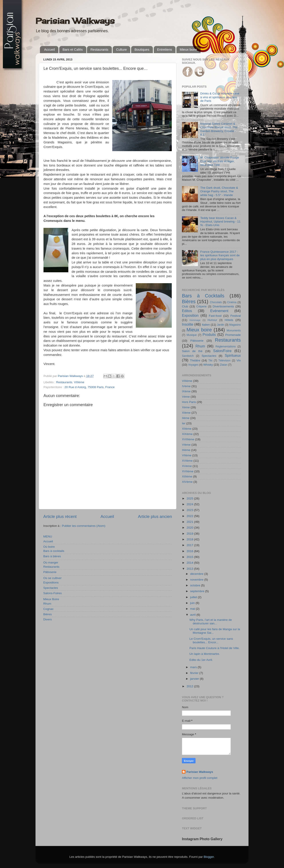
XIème (186, 413)
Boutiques (142, 49)
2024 (190, 504)
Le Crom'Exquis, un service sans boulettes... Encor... (211, 640)
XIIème (187, 429)
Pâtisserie (50, 572)
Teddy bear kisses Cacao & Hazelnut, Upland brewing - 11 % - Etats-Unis (220, 222)
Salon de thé (192, 351)
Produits (209, 335)
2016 (190, 551)
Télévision (224, 361)
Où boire (49, 547)
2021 (190, 522)
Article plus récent (60, 516)
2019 (190, 534)
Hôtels (229, 320)
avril (193, 615)
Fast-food (215, 316)
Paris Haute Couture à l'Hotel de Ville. (215, 648)
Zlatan (224, 365)
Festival (236, 316)
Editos (187, 311)
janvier (195, 679)
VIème (186, 445)
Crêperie (202, 307)
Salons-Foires (52, 593)
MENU (48, 536)
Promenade (233, 335)
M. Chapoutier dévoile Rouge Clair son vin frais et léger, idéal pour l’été (220, 161)
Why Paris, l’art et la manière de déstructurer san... (211, 622)
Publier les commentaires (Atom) (84, 526)
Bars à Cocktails (203, 296)
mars (194, 667)
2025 (190, 498)
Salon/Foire (222, 351)
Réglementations (226, 347)
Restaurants (99, 49)
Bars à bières (52, 556)
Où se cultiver (52, 578)
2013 (190, 569)
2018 (190, 539)
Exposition (190, 315)
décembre (197, 574)
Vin (239, 360)
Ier (184, 423)
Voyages (193, 365)
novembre (197, 580)
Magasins (235, 325)
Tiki (210, 361)
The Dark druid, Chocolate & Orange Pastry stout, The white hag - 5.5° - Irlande (219, 191)
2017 (190, 545)
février (195, 673)
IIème (186, 418)
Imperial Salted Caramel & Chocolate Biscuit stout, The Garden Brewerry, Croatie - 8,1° (219, 129)
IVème (186, 386)
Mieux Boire (51, 599)
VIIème (187, 455)
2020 (190, 528)
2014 (190, 563)
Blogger (209, 857)
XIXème (187, 434)
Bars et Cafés (73, 49)
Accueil (49, 49)
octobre (196, 585)
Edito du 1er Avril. (201, 660)
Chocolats (216, 302)
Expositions (51, 582)
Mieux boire (188, 49)
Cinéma (232, 302)
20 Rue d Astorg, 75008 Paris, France (90, 387)
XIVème (187, 482)
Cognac (48, 609)
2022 (190, 516)
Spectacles (51, 588)
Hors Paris (189, 402)
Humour (212, 320)
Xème (186, 407)
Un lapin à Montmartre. (205, 654)
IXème (186, 391)
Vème (186, 397)
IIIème (186, 450)
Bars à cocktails (54, 551)
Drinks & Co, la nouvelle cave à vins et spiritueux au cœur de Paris (220, 97)
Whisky (208, 365)
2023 (190, 510)
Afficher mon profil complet (200, 778)
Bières (47, 614)
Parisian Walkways (75, 21)
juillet (194, 597)
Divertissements (223, 306)
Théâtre (195, 360)
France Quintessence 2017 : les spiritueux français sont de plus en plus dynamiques (220, 255)
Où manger (51, 562)
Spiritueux (233, 355)
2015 (190, 557)
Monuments (234, 331)
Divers (47, 619)
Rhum (47, 604)
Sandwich (188, 356)
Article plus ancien (155, 516)
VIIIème (79, 382)
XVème (187, 466)
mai (193, 609)
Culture (121, 49)
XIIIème (187, 476)
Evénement (219, 311)
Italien (206, 325)
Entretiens (165, 49)
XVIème (187, 461)
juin (193, 603)
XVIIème (188, 471)
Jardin (221, 325)
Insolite (188, 324)
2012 (190, 686)
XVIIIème (188, 439)
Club (185, 306)
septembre (198, 591)
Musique (192, 335)
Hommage (195, 320)
